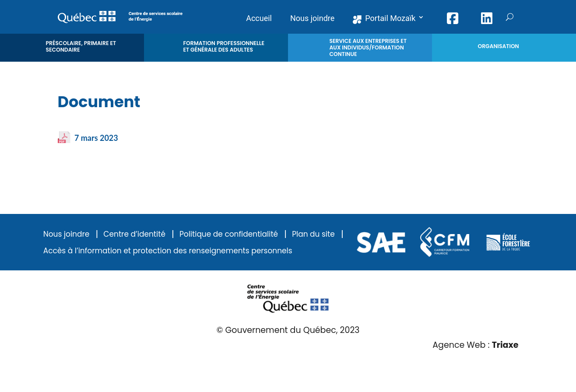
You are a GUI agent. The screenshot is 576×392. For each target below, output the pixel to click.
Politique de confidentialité (229, 234)
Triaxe (505, 345)
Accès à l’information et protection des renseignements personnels (168, 251)
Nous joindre (67, 234)
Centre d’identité (134, 234)
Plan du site (313, 234)
